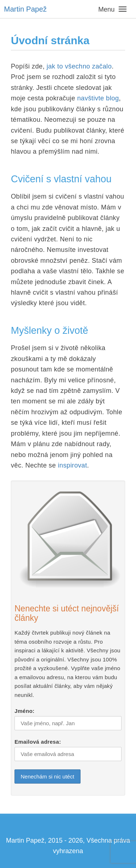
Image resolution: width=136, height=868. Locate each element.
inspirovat (72, 465)
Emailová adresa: (38, 742)
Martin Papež (25, 9)
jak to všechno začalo (78, 66)
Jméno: (24, 711)
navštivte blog (97, 98)
